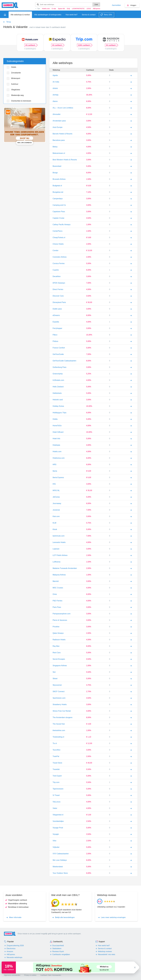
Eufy (68, 9)
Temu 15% (108, 15)
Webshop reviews (105, 951)
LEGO (89, 9)
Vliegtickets (16, 90)
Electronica (11, 949)
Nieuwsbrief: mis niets (107, 954)
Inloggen (133, 5)
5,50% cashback (84, 45)
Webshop (56, 70)
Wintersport (16, 78)
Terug (8, 22)
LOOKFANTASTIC (78, 9)
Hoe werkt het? (104, 946)
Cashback (90, 70)
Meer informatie (15, 917)
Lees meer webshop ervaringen (113, 917)
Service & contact (105, 949)
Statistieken (57, 949)
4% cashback (31, 45)
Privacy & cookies (30, 975)
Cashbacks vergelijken (61, 954)
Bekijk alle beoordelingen (65, 917)
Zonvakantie (16, 73)
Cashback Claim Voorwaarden (51, 975)
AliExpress (96, 9)
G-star (54, 9)
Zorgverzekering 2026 (15, 946)
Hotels (14, 67)
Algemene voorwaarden (12, 975)
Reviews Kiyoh (58, 951)
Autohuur (15, 84)
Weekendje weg (17, 95)
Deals (111, 70)
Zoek (96, 5)
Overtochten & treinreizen (21, 101)
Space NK (61, 9)
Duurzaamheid (58, 946)
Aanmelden (116, 5)
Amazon (10, 951)
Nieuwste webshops (14, 957)
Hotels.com (46, 9)
